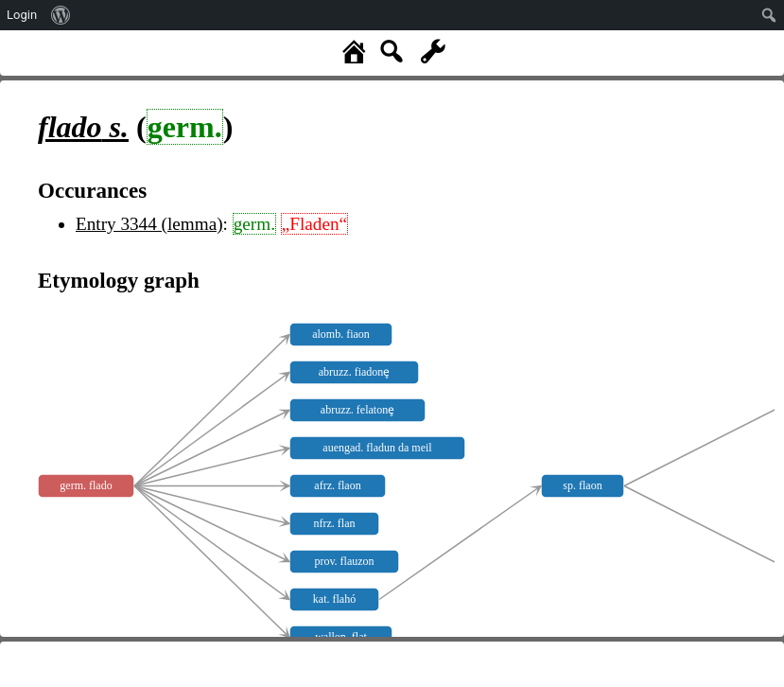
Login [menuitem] (22, 15)
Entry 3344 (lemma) (149, 224)
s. (83, 127)
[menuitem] (61, 15)
